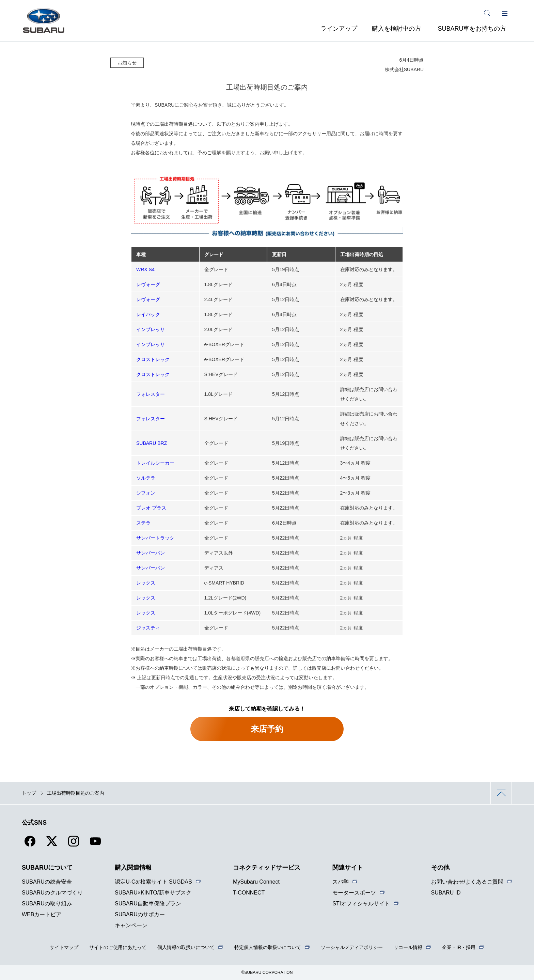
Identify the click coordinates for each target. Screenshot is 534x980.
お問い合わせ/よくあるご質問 (467, 882)
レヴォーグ (148, 284)
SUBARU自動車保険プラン (148, 904)
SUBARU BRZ (152, 443)
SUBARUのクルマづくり (52, 893)
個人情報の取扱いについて (186, 947)
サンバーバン (151, 553)
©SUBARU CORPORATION (267, 973)
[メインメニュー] (505, 13)
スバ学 (341, 882)
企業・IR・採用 (459, 947)
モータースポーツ (354, 893)
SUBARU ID (446, 893)
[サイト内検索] (487, 13)
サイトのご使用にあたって (118, 947)
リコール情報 (408, 947)
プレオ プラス (151, 508)
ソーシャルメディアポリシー (352, 947)
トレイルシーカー (155, 463)
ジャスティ (148, 628)
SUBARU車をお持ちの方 (472, 29)
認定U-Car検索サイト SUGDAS (153, 882)
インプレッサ (151, 329)
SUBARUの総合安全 (47, 882)
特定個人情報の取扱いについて (268, 947)
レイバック (148, 314)
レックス (146, 583)
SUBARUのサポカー (140, 914)
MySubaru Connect (256, 882)
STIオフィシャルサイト (361, 904)
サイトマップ (64, 947)
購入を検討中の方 (396, 29)
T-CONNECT (249, 893)
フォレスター (151, 394)
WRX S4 (145, 269)
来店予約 (267, 729)
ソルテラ (146, 478)
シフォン (146, 493)
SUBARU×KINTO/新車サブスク (153, 893)
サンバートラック (155, 538)
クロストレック (153, 359)
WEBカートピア (42, 914)
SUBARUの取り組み (47, 904)
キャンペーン (131, 925)
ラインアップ (339, 29)
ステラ (143, 523)
